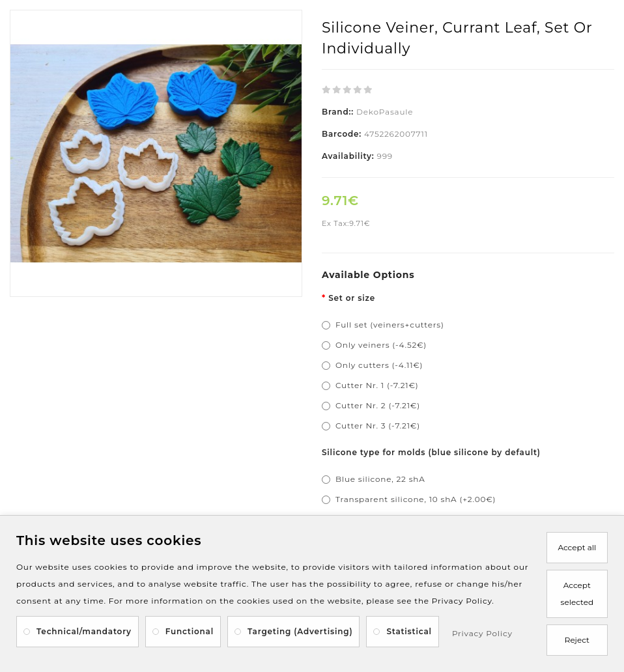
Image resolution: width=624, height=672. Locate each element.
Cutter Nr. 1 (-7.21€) (377, 385)
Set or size (352, 298)
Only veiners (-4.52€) (381, 345)
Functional (190, 631)
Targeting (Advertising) (300, 631)
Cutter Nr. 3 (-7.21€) (378, 426)
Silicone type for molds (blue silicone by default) (431, 452)
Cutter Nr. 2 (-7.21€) (378, 405)
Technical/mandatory (84, 631)
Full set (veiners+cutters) (390, 325)
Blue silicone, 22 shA (380, 479)
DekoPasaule (385, 112)
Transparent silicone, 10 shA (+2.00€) (416, 499)
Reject (577, 640)
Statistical (409, 631)
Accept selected (577, 594)
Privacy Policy (482, 633)
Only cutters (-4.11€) (379, 365)
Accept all (577, 547)
